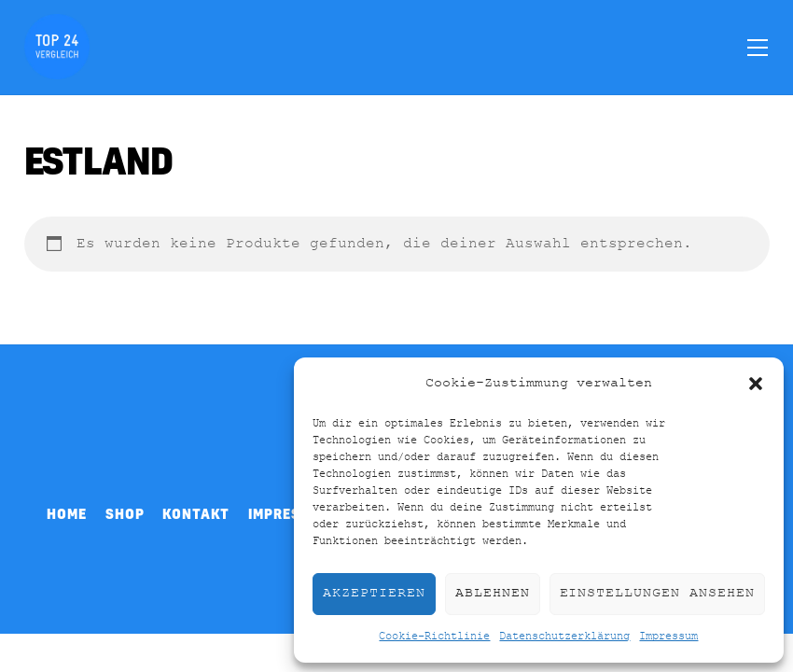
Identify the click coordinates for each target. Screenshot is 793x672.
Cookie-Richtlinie (434, 637)
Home (67, 513)
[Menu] (758, 47)
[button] (756, 384)
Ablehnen (493, 593)
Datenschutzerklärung (564, 637)
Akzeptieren (374, 593)
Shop (125, 513)
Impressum (668, 637)
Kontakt (196, 513)
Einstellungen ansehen (657, 593)
